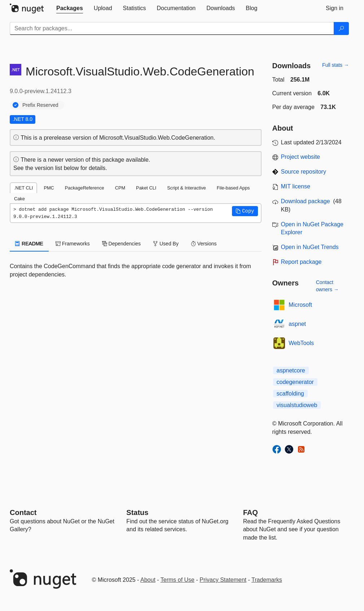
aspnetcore (291, 370)
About (148, 580)
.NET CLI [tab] (23, 188)
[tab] (70, 8)
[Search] (341, 29)
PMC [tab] (49, 188)
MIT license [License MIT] (296, 186)
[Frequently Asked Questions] (251, 512)
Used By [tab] (166, 244)
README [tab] (29, 244)
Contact (23, 512)
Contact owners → (327, 286)
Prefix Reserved (40, 105)
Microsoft (300, 305)
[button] (245, 211)
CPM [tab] (120, 188)
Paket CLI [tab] (146, 188)
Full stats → (336, 65)
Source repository (304, 172)
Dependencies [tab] (121, 244)
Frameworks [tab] (73, 244)
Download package (306, 201)
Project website (301, 157)
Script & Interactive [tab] (186, 188)
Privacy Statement (223, 580)
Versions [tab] (204, 244)
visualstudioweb (297, 405)
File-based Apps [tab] (233, 188)
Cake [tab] (19, 199)
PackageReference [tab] (85, 188)
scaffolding (290, 394)
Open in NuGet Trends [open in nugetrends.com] (310, 247)
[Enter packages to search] (172, 29)
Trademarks (267, 580)
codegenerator (295, 382)
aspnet (297, 324)
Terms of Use (177, 580)
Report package (301, 262)
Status (137, 512)
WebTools (301, 343)
